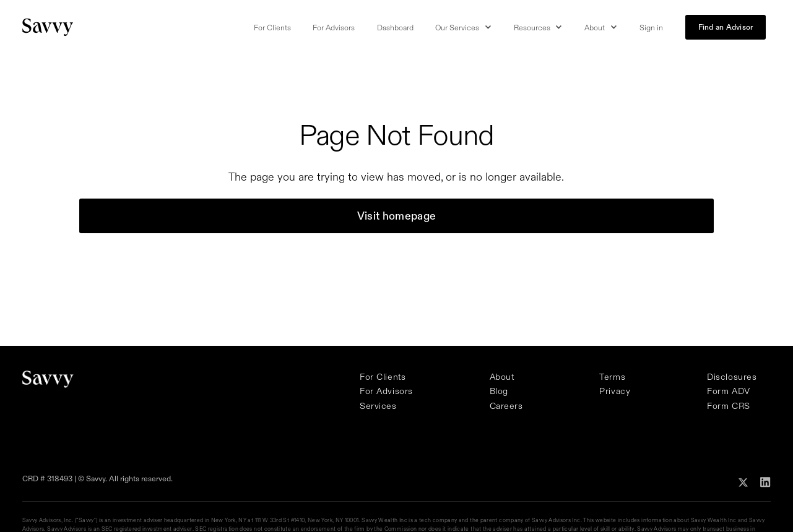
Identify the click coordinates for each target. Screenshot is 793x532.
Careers (506, 406)
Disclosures (732, 377)
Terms (612, 377)
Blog (499, 391)
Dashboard (395, 28)
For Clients (272, 28)
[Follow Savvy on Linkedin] (765, 481)
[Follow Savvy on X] (743, 481)
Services (378, 406)
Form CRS (729, 406)
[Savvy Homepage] (48, 27)
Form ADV (729, 391)
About (502, 377)
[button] (463, 28)
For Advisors (334, 28)
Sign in (651, 28)
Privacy (615, 391)
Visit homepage (397, 216)
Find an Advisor (726, 27)
